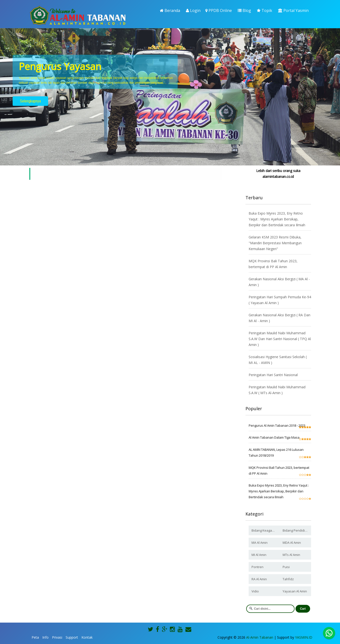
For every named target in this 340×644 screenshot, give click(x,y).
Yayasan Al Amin (295, 591)
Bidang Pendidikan (296, 530)
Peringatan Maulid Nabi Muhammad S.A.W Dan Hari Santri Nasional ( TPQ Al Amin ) (280, 339)
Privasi (57, 637)
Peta (35, 637)
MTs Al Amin (291, 555)
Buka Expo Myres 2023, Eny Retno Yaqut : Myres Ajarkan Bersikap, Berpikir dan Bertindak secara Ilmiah (277, 219)
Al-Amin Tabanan (260, 637)
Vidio (255, 591)
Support (72, 637)
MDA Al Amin (292, 543)
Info (45, 637)
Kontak (87, 637)
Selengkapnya (30, 101)
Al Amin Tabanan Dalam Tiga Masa (274, 437)
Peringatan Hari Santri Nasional (273, 375)
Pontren (257, 567)
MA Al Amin (260, 543)
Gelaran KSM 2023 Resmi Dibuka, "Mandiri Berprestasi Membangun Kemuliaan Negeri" (275, 243)
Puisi (286, 567)
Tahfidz (288, 579)
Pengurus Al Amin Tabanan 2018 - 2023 (277, 426)
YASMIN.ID (304, 637)
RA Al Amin (259, 579)
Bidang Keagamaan (266, 530)
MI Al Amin (259, 555)
